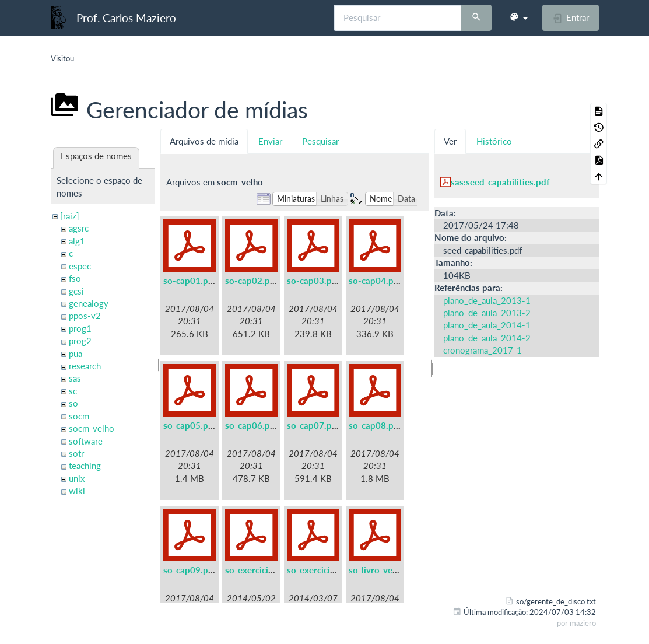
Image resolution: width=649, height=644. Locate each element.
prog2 (80, 341)
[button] (518, 17)
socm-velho (92, 428)
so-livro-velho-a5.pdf (391, 570)
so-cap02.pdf (252, 281)
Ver (450, 141)
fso (75, 278)
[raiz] (70, 216)
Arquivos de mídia (204, 141)
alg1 (77, 241)
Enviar (270, 141)
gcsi (76, 291)
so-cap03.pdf (313, 281)
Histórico (494, 141)
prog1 (80, 328)
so (73, 403)
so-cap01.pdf (190, 281)
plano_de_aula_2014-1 (487, 325)
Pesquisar (320, 141)
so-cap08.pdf (375, 425)
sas (75, 378)
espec (80, 266)
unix (77, 478)
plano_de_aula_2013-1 (487, 300)
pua (76, 353)
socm (79, 416)
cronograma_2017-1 (483, 350)
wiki (77, 491)
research (85, 366)
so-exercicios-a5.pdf (266, 570)
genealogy (89, 303)
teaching (85, 466)
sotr (76, 453)
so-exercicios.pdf (321, 570)
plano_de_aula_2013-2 (487, 313)
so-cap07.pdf (313, 425)
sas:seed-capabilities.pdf (500, 182)
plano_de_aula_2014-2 (487, 338)
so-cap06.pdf (252, 425)
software (86, 441)
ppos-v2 (85, 316)
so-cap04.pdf (375, 281)
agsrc (79, 228)
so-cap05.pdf (190, 425)
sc (73, 391)
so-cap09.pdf (190, 570)
